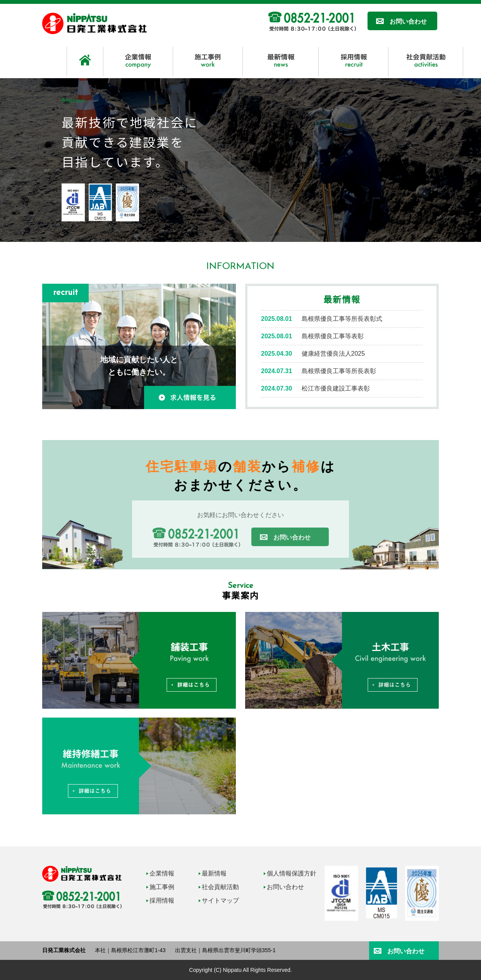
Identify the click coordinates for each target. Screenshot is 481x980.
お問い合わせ (408, 21)
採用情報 (162, 900)
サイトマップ (220, 900)
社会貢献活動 (220, 887)
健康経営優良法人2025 (333, 354)
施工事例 (162, 887)
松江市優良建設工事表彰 (336, 388)
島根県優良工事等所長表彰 (339, 371)
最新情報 (342, 299)
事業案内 (241, 595)
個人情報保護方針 (292, 873)
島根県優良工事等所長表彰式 (342, 319)
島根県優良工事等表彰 (333, 336)
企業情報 (162, 873)
